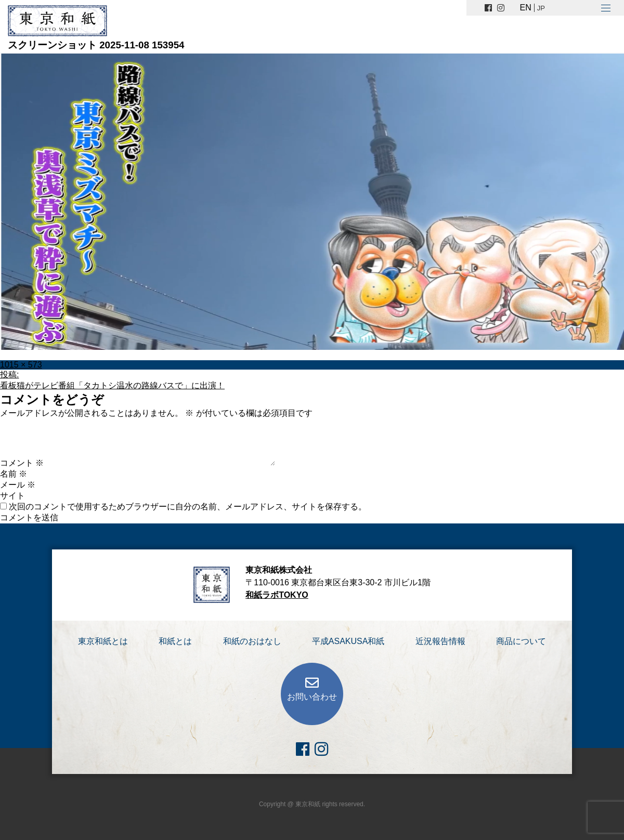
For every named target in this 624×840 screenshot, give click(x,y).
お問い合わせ (312, 697)
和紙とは (175, 641)
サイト (12, 496)
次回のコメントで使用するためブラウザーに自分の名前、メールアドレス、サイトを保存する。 (188, 507)
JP (541, 8)
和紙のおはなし (252, 641)
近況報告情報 (440, 641)
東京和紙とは (103, 641)
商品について (521, 641)
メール (18, 485)
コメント (22, 463)
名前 (14, 474)
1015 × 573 (21, 365)
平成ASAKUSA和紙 (348, 641)
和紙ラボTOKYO (277, 595)
